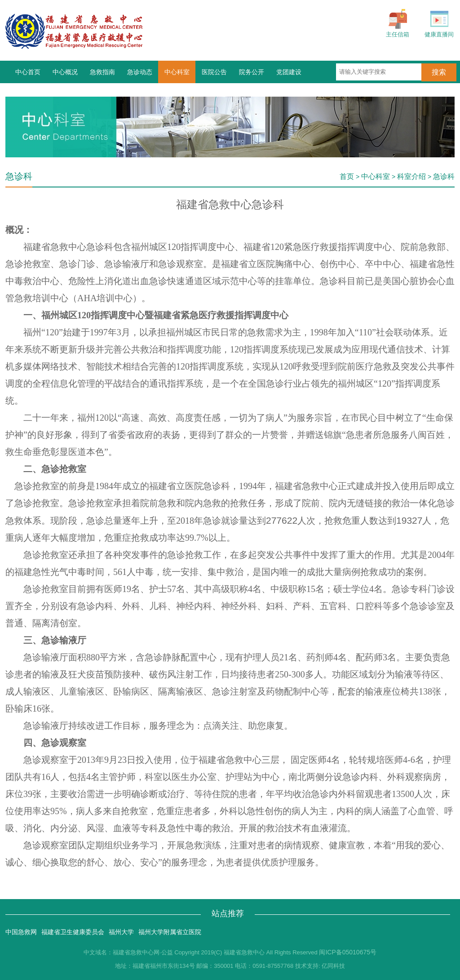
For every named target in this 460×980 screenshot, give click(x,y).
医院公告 (214, 72)
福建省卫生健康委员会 (73, 932)
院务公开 (252, 72)
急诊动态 (140, 72)
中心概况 (65, 72)
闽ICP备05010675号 (348, 952)
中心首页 (28, 72)
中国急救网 (21, 932)
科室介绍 (411, 176)
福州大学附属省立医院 (170, 932)
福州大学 (121, 932)
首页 (347, 176)
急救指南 (102, 72)
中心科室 (177, 72)
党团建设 (289, 72)
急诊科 (444, 176)
